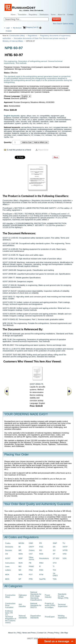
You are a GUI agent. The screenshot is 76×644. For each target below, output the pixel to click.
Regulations (32, 36)
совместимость (24, 135)
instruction (34, 118)
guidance (8, 118)
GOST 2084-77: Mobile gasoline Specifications (22, 278)
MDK (7, 575)
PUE (41, 547)
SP (54, 554)
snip (30, 121)
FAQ (19, 633)
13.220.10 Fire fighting (12, 227)
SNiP (55, 543)
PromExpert (7, 208)
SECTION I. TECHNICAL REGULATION (31, 214)
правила (15, 133)
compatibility (45, 116)
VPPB (65, 550)
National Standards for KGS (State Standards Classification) (36, 596)
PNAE (31, 566)
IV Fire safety (63, 208)
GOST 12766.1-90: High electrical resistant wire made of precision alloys (32, 259)
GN (7, 554)
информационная (45, 129)
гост (51, 127)
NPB (20, 575)
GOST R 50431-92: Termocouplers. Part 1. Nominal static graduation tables (33, 319)
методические (19, 131)
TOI (54, 570)
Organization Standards (35, 617)
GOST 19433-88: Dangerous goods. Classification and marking (28, 270)
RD (41, 550)
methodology (9, 120)
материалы (58, 129)
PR (41, 543)
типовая (49, 135)
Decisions (9, 547)
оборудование (51, 131)
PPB (31, 579)
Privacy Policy (53, 633)
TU (64, 543)
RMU (41, 563)
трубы (6, 137)
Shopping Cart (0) (32, 27)
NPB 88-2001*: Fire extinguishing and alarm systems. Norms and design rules (34, 345)
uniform (40, 123)
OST (31, 554)
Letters (8, 570)
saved (9, 31)
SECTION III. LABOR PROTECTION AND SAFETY (35, 208)
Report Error (43, 150)
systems (25, 123)
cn (38, 116)
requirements (9, 121)
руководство (53, 133)
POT (31, 575)
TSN (55, 579)
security (24, 121)
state (52, 121)
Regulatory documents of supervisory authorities (51, 201)
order (24, 120)
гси (70, 127)
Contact (70, 15)
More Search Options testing (63, 24)
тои (54, 135)
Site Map (64, 633)
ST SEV (56, 558)
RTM (41, 575)
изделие (14, 129)
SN (54, 547)
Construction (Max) (17, 36)
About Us (61, 15)
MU (20, 566)
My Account (17, 28)
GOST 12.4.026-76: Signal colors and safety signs (23, 255)
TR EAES (55, 575)
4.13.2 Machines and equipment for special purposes (32, 218)
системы (8, 135)
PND (31, 570)
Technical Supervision (63, 605)
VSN (64, 558)
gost (62, 116)
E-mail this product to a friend (19, 150)
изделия (23, 129)
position (41, 120)
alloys (29, 116)
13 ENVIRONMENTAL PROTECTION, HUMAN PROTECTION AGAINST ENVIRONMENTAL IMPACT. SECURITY (34, 224)
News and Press (29, 633)
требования (62, 135)
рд (32, 133)
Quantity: (8, 142)
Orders (32, 550)
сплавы (37, 135)
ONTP (31, 547)
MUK (21, 563)
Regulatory (33, 15)
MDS (7, 579)
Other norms (31, 558)
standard (36, 121)
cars (34, 116)
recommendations (63, 120)
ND (20, 570)
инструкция (32, 129)
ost (28, 120)
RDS (41, 554)
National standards (23, 617)
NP (20, 579)
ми (27, 131)
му (30, 131)
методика (8, 131)
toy (31, 123)
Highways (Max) (23, 596)
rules (18, 121)
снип (14, 135)
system (18, 123)
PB (30, 563)
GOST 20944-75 (36, 384)
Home (13, 15)
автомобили (26, 127)
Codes (8, 543)
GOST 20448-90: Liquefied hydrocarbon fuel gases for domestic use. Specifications (36, 274)
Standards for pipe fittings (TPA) (63, 596)
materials (52, 118)
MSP (21, 558)
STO (55, 563)
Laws (7, 566)
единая (7, 129)
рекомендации (40, 133)
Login (8, 28)
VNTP (65, 547)
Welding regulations (62, 617)
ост (59, 131)
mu (20, 120)
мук (34, 131)
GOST (8, 558)
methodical (61, 118)
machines (43, 118)
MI (20, 547)
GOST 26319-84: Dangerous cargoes (18, 281)
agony (23, 116)
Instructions (10, 563)
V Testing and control (58, 214)
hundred (16, 118)
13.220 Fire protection (55, 225)
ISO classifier (8, 223)
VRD (65, 554)
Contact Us (42, 633)
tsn (34, 123)
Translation (22, 15)
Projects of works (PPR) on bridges (50, 605)
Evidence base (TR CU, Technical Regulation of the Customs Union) (11, 617)
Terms (53, 15)
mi (16, 120)
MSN (21, 554)
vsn (45, 123)
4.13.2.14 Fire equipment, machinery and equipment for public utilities (35, 219)
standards (45, 121)
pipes (35, 120)
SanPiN (42, 579)
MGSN (21, 543)
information (25, 118)
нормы (39, 131)
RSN (41, 570)
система (62, 133)
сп (32, 135)
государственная (60, 127)
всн (46, 127)
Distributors (44, 15)
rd (54, 120)
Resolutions (44, 558)
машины (68, 129)
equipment (55, 116)
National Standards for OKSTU (36, 605)
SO (54, 550)
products (49, 120)
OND (31, 543)
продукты (24, 133)
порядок (7, 133)
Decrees (9, 550)
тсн (11, 137)
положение (66, 131)
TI (54, 566)
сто (43, 135)
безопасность (38, 127)
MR (20, 550)
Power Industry (48, 596)
